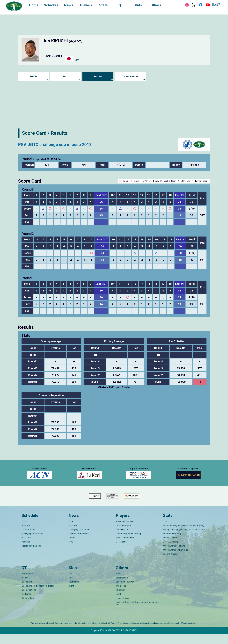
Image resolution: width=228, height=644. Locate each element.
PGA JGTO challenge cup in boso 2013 (61, 144)
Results (98, 76)
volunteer (120, 600)
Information (27, 584)
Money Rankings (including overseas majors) (184, 540)
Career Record (130, 76)
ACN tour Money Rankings (175, 560)
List (70, 588)
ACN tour (26, 536)
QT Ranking (121, 552)
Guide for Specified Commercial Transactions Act (137, 614)
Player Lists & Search (126, 532)
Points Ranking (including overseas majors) (183, 536)
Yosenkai (26, 552)
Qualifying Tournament (32, 544)
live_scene (121, 596)
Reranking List (122, 540)
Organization (122, 588)
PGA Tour (26, 548)
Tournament (74, 592)
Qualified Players (124, 536)
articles (25, 588)
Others (72, 548)
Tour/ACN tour (29, 540)
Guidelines (26, 604)
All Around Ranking (172, 544)
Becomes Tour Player (126, 592)
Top (70, 584)
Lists (165, 532)
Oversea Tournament (79, 544)
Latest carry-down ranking (128, 544)
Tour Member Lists (125, 548)
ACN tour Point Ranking (174, 556)
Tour (24, 532)
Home (35, 6)
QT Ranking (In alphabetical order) (38, 596)
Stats (66, 76)
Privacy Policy (122, 608)
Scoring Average (171, 548)
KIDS (71, 552)
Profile (33, 76)
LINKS (119, 604)
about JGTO (121, 584)
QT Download (28, 608)
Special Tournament (31, 556)
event (71, 596)
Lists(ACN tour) (170, 552)
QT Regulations (29, 600)
